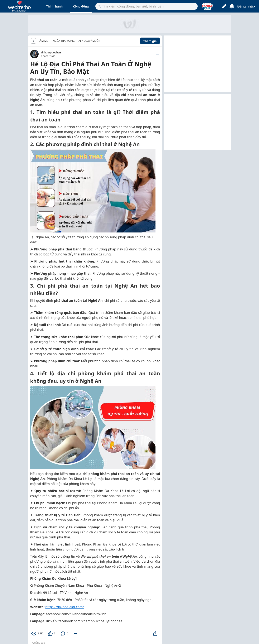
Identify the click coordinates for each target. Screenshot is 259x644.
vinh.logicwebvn (51, 52)
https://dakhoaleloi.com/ (65, 607)
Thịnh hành (54, 6)
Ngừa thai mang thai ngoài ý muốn (77, 41)
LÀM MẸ (43, 41)
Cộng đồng (81, 6)
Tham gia (150, 41)
